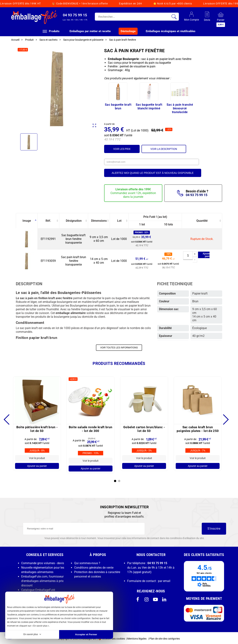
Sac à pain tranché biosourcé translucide (180, 108)
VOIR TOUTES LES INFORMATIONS (119, 347)
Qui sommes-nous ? (87, 562)
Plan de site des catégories (165, 637)
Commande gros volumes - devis (43, 562)
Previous (9, 418)
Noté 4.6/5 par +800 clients (94, 4)
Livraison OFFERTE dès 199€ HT (145, 4)
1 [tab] (115, 480)
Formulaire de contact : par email (149, 580)
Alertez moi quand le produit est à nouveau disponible (153, 173)
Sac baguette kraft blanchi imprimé (149, 106)
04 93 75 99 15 (197, 195)
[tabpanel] (37, 422)
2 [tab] (119, 480)
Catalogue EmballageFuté (38, 589)
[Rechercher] (137, 17)
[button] (75, 17)
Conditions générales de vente (94, 566)
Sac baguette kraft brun (118, 106)
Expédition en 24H (52, 4)
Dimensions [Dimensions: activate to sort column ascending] (99, 221)
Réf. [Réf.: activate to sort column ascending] (48, 221)
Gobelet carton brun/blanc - (144, 428)
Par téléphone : (147, 562)
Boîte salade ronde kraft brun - (91, 428)
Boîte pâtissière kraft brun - (37, 428)
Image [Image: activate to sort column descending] (27, 221)
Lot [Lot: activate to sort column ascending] (119, 221)
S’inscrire (214, 527)
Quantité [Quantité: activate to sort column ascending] (202, 221)
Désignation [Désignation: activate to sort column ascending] (74, 221)
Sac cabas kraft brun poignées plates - (198, 428)
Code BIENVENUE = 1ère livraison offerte (205, 4)
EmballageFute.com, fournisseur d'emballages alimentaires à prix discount (42, 580)
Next (222, 418)
